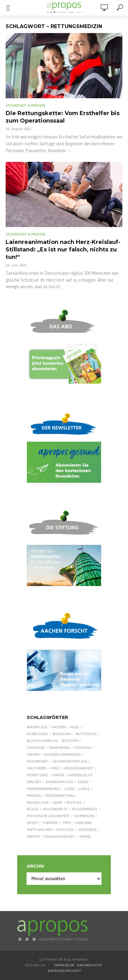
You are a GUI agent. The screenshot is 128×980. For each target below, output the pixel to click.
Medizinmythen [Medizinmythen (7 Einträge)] (59, 796)
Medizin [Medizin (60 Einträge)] (34, 796)
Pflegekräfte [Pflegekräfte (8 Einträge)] (55, 809)
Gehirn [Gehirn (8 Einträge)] (33, 754)
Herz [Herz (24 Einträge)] (55, 768)
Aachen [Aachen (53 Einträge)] (59, 727)
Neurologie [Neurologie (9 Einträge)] (38, 803)
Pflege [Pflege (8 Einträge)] (33, 809)
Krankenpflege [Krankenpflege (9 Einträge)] (60, 782)
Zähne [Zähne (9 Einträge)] (85, 837)
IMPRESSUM (64, 965)
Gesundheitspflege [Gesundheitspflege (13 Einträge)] (70, 761)
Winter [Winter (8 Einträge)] (33, 837)
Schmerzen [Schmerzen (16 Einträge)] (84, 816)
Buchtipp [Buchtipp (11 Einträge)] (70, 741)
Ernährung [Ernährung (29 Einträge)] (60, 748)
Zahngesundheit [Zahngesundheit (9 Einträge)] (60, 837)
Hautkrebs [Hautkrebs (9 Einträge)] (37, 768)
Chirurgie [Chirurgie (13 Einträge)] (36, 748)
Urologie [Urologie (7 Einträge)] (65, 830)
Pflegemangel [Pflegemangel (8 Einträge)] (85, 809)
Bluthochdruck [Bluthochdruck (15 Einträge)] (42, 741)
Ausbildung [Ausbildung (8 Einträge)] (37, 734)
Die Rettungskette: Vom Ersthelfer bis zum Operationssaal (63, 117)
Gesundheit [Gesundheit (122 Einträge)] (37, 761)
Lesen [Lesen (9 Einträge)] (69, 789)
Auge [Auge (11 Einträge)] (74, 727)
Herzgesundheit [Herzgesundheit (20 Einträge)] (79, 768)
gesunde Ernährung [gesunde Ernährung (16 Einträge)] (62, 754)
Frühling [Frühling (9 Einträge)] (83, 748)
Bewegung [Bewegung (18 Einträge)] (62, 734)
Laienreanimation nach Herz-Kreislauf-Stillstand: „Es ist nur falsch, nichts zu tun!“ (63, 250)
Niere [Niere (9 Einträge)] (58, 803)
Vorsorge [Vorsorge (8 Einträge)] (87, 830)
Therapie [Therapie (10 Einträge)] (50, 823)
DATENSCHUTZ (90, 965)
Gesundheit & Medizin (25, 105)
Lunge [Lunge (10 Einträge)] (84, 789)
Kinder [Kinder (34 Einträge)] (58, 775)
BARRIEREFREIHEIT (64, 971)
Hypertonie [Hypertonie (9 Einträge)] (37, 775)
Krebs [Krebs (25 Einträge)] (83, 782)
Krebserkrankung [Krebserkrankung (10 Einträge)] (43, 789)
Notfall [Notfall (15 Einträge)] (74, 803)
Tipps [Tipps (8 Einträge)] (66, 823)
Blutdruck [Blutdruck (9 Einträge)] (86, 734)
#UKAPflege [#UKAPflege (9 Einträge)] (37, 727)
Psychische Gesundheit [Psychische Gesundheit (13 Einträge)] (48, 816)
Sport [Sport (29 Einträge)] (32, 823)
